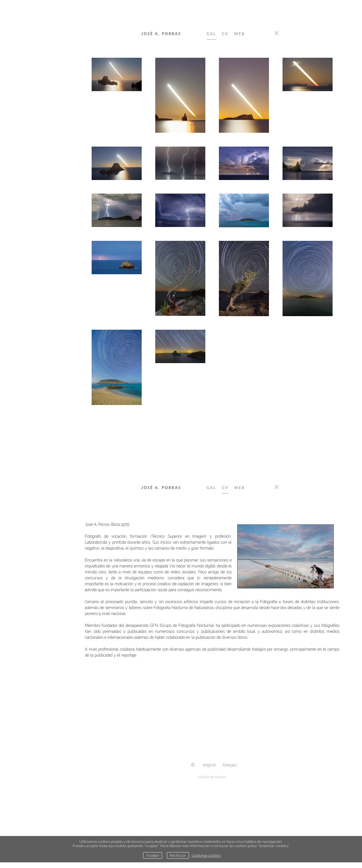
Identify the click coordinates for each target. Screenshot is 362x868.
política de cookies (212, 777)
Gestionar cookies (206, 855)
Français (230, 765)
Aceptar (153, 855)
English (210, 765)
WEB (240, 34)
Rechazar (178, 855)
